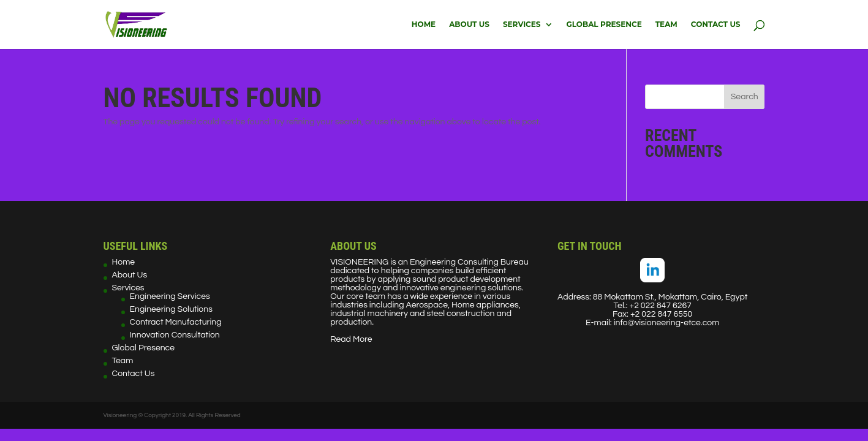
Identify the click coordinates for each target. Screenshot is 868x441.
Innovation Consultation (175, 335)
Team (666, 24)
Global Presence (604, 24)
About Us (469, 24)
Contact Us (716, 24)
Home (424, 24)
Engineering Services (170, 296)
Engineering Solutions (171, 309)
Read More (351, 339)
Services (522, 24)
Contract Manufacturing (176, 322)
